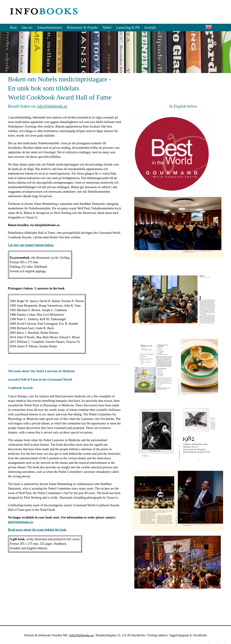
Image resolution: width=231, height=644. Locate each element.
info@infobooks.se (52, 106)
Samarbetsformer (50, 27)
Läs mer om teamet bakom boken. (31, 245)
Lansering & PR (128, 27)
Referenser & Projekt (82, 27)
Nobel (107, 27)
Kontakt (150, 27)
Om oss (27, 27)
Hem (13, 27)
